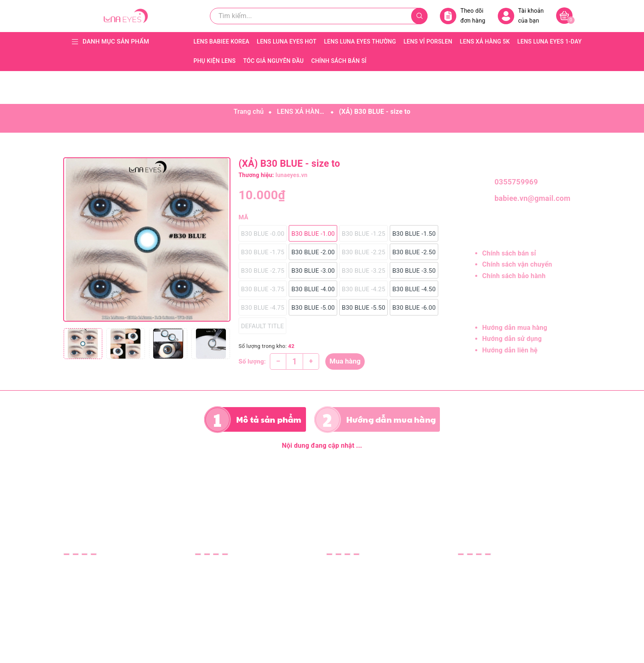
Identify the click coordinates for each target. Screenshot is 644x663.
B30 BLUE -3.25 (363, 271)
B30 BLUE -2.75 (263, 271)
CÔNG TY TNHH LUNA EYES (500, 567)
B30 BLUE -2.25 (363, 252)
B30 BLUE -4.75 (263, 308)
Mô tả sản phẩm (269, 419)
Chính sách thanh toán (360, 600)
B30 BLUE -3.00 (313, 271)
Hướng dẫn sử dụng (512, 339)
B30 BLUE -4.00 (313, 289)
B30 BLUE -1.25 (363, 234)
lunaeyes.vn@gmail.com (121, 609)
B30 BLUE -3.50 (414, 271)
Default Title (263, 326)
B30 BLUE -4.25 (363, 289)
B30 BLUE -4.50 (414, 289)
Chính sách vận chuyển (517, 264)
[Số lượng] (294, 361)
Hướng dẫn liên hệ (510, 350)
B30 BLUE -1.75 (263, 252)
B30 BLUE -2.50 (414, 252)
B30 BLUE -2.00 (313, 252)
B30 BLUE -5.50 (363, 308)
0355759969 (516, 182)
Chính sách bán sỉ (509, 253)
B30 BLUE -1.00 (313, 234)
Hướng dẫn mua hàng (515, 328)
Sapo (394, 651)
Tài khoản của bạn (521, 16)
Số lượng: (252, 361)
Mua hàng (345, 361)
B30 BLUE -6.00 (414, 308)
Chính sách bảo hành (514, 276)
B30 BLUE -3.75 (263, 289)
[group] (147, 239)
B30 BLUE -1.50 (414, 234)
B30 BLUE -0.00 (263, 234)
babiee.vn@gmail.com (529, 198)
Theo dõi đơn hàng (463, 16)
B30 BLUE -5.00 (313, 308)
